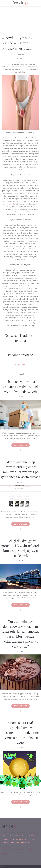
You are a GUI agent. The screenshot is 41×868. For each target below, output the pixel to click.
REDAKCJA (6, 839)
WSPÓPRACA (7, 836)
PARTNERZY (31, 836)
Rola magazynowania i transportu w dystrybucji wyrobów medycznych (20, 387)
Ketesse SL (11, 204)
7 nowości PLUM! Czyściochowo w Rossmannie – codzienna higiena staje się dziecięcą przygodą (20, 733)
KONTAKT (19, 836)
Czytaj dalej (20, 445)
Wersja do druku (20, 365)
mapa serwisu (22, 843)
